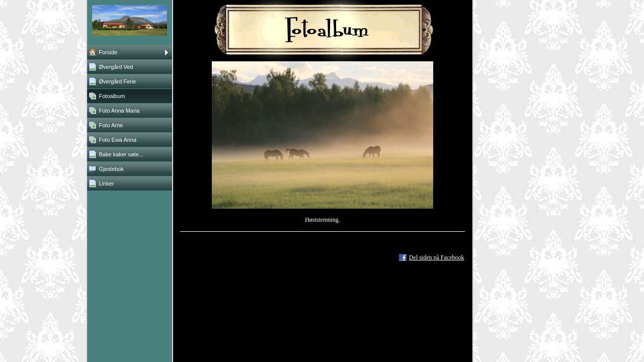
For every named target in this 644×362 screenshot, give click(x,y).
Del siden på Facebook (437, 257)
